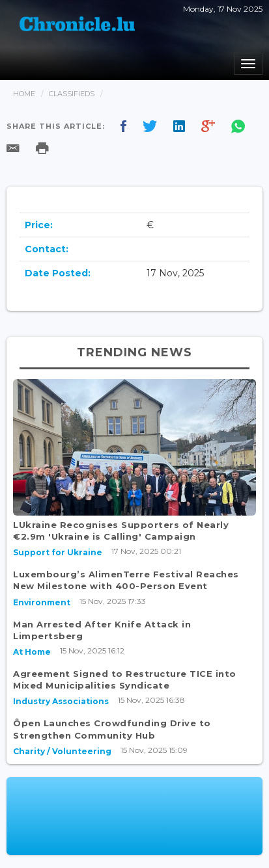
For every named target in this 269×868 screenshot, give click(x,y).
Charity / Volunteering (62, 751)
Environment (42, 602)
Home (24, 94)
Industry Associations (61, 701)
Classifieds (72, 94)
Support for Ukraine (58, 552)
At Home (32, 652)
